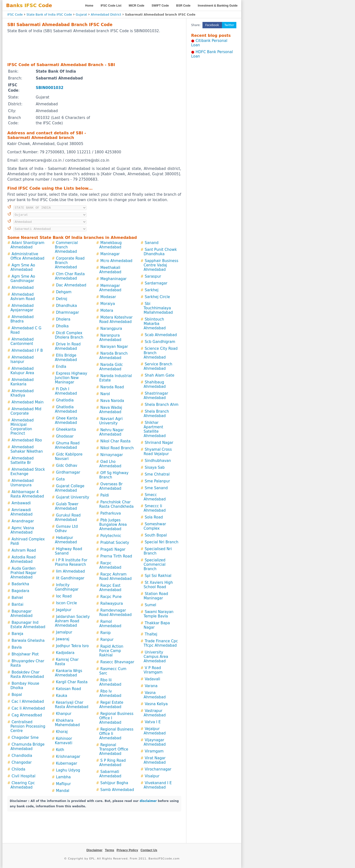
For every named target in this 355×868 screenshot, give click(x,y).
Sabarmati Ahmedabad (110, 774)
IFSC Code (15, 15)
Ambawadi (21, 503)
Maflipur (63, 784)
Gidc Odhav (67, 466)
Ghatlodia (65, 400)
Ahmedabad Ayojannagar (22, 308)
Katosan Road (69, 689)
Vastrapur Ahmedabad (155, 713)
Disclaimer (95, 850)
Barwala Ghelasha (28, 641)
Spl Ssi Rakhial (158, 576)
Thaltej (151, 634)
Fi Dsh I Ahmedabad (66, 391)
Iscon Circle (67, 603)
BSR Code (183, 6)
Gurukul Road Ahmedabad (68, 517)
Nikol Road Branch (117, 448)
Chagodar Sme (25, 738)
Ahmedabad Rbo (27, 440)
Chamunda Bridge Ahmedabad (28, 747)
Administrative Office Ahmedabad (27, 256)
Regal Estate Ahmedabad (111, 705)
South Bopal (156, 535)
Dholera (63, 319)
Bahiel (17, 598)
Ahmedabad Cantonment (22, 341)
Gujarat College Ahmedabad (70, 488)
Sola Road (154, 517)
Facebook (212, 25)
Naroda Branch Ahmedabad (113, 356)
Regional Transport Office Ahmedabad (114, 749)
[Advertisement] (94, 48)
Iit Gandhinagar (70, 578)
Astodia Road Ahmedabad (23, 559)
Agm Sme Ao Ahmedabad (23, 267)
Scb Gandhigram (160, 342)
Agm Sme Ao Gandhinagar (23, 279)
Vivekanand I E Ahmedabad (158, 785)
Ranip (106, 633)
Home (89, 6)
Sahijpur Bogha (114, 783)
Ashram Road (24, 550)
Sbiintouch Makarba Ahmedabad (155, 324)
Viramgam (154, 751)
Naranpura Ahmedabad (110, 338)
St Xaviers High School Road (158, 585)
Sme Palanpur (157, 481)
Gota (60, 479)
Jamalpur (64, 632)
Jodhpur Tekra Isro (72, 646)
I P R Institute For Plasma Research (71, 562)
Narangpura (111, 329)
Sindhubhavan (158, 461)
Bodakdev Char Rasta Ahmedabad (27, 674)
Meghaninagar (114, 279)
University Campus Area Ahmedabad (156, 657)
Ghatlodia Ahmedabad (66, 409)
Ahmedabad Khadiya (22, 393)
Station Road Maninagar (156, 596)
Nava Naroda (112, 401)
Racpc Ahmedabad (110, 565)
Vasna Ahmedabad (155, 695)
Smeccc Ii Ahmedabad (155, 508)
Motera (107, 311)
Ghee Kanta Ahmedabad (66, 420)
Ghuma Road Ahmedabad (67, 445)
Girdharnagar (68, 472)
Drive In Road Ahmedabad (68, 346)
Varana (151, 686)
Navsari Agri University (111, 421)
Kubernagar (67, 763)
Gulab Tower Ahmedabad (67, 506)
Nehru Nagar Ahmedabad (111, 432)
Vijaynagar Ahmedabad (155, 742)
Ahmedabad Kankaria (22, 382)
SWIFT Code (160, 6)
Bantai (18, 605)
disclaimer (148, 801)
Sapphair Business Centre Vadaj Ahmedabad (161, 265)
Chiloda (19, 769)
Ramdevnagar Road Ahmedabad (115, 613)
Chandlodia (22, 756)
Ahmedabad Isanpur (22, 360)
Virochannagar (158, 769)
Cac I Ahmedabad (28, 702)
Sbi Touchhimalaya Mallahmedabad (158, 308)
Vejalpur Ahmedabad (155, 731)
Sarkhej (152, 290)
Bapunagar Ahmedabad (22, 614)
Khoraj (62, 732)
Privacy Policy (127, 850)
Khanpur (64, 714)
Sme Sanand (156, 488)
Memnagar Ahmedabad (110, 288)
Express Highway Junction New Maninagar (71, 378)
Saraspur (153, 276)
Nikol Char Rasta (115, 441)
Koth (60, 750)
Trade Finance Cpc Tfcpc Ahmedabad (161, 643)
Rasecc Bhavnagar (117, 662)
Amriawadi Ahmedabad (22, 512)
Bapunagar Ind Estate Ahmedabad (28, 625)
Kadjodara (65, 653)
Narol (105, 394)
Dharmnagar (67, 312)
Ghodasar (65, 436)
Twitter (229, 25)
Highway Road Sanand (68, 551)
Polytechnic (111, 536)
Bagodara (20, 591)
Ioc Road (64, 596)
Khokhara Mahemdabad (67, 723)
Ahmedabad (23, 288)
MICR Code (136, 6)
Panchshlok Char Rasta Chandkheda (116, 504)
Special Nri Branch (162, 542)
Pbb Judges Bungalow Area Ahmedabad (113, 525)
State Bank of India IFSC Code (49, 15)
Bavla (17, 647)
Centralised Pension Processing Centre (28, 726)
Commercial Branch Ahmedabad (66, 247)
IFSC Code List (111, 6)
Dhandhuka (67, 306)
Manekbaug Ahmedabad (110, 245)
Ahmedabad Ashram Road (23, 297)
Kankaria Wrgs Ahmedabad (68, 673)
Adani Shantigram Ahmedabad (27, 245)
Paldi (105, 495)
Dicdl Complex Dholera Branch (69, 335)
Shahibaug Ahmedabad (155, 384)
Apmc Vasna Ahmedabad (22, 530)
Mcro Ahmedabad (116, 261)
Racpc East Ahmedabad (110, 588)
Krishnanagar (68, 757)
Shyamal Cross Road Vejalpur (158, 452)
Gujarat (81, 15)
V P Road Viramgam (153, 670)
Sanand (152, 243)
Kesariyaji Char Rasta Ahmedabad (72, 705)
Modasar (108, 297)
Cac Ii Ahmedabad (28, 708)
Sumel (150, 605)
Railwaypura (112, 604)
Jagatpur (64, 610)
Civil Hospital (24, 776)
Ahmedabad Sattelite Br (22, 460)
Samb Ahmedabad (117, 790)
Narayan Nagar (114, 347)
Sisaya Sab (155, 468)
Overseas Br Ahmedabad (111, 486)
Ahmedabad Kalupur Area (22, 371)
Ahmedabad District (106, 15)
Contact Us (149, 850)
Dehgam (64, 292)
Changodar (22, 762)
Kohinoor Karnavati (63, 741)
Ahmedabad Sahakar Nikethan (27, 449)
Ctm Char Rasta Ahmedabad (70, 276)
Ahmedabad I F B (27, 351)
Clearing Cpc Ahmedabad (23, 785)
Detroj (62, 299)
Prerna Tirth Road (116, 556)
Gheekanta (66, 429)
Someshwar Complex (155, 526)
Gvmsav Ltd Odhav (66, 529)
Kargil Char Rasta (72, 682)
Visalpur (152, 776)
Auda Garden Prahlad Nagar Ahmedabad (24, 573)
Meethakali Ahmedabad (110, 270)
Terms (109, 850)
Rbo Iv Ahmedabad (110, 693)
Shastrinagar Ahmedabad (156, 396)
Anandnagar (23, 521)
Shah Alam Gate (159, 375)
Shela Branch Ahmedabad (156, 414)
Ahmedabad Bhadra (22, 319)
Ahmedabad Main (28, 402)
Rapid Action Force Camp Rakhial (111, 651)
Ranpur (107, 640)
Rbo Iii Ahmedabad (110, 682)
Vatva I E (153, 722)
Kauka (62, 696)
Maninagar (110, 254)
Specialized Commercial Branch (154, 565)
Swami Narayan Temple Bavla (158, 614)
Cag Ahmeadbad (27, 715)
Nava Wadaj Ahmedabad (111, 410)
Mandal (63, 791)
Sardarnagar (156, 283)
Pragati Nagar (113, 549)
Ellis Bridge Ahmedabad (66, 358)
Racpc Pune (111, 597)
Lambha (63, 777)
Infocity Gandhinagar (67, 587)
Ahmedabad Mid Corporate (26, 411)
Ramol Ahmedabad (110, 624)
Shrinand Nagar (159, 443)
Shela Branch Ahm (162, 405)
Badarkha (20, 584)
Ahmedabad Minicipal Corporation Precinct (22, 427)
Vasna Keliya (156, 704)
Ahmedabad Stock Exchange (28, 472)
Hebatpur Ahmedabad (66, 540)
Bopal (17, 695)
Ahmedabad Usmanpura (22, 483)
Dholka (62, 326)
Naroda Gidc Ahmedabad (111, 367)
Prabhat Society (115, 543)
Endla (61, 367)
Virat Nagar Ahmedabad (155, 760)
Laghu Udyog (68, 770)
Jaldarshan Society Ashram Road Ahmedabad (72, 621)
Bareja (18, 634)
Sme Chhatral (157, 474)
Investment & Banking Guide (218, 6)
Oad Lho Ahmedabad (110, 464)
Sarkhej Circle (157, 297)
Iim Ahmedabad (71, 571)
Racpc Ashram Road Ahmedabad (115, 576)
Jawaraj (63, 639)
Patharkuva (111, 513)
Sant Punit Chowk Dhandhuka (160, 252)
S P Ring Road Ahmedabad (112, 763)
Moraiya (108, 304)
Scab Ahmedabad (161, 335)
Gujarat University (73, 497)
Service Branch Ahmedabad (158, 366)
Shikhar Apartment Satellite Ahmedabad (155, 429)
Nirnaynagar (112, 455)
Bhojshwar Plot (25, 654)
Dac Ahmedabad (71, 285)
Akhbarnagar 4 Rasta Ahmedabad (27, 494)
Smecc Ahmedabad (155, 497)
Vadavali (152, 679)
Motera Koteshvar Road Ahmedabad (116, 320)
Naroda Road (112, 387)
